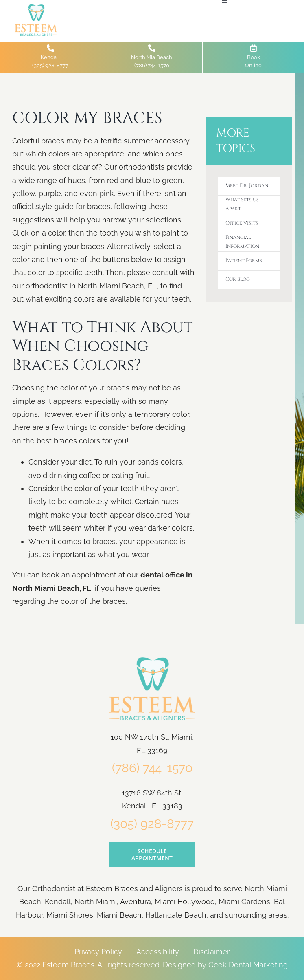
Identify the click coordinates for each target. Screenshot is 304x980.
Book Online (253, 56)
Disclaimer (211, 952)
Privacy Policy (98, 952)
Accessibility (158, 952)
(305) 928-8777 (152, 824)
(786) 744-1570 (152, 768)
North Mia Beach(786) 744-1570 (152, 56)
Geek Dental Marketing (248, 965)
